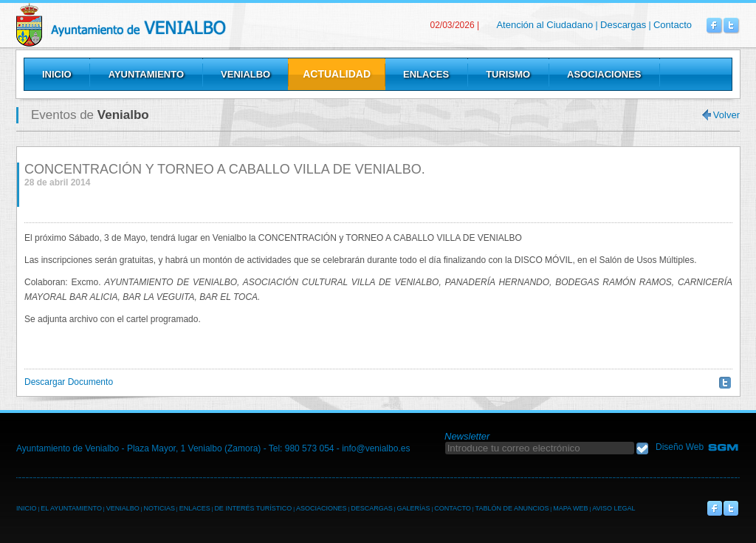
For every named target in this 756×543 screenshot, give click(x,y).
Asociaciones (604, 74)
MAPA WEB (570, 508)
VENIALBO (123, 508)
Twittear (725, 383)
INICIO (27, 508)
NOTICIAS (159, 508)
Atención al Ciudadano (544, 25)
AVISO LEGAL (614, 508)
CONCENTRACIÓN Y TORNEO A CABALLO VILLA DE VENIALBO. (225, 169)
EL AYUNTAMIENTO (71, 508)
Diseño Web (680, 447)
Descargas (623, 25)
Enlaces (426, 74)
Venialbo (158, 25)
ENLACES (195, 508)
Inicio (57, 74)
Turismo (508, 74)
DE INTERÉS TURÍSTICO (253, 508)
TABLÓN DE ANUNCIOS (512, 508)
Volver (726, 115)
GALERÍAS (413, 508)
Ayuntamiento (146, 74)
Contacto (673, 25)
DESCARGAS (372, 508)
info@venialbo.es (376, 448)
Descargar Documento (69, 382)
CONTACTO (453, 508)
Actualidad (337, 74)
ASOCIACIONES (322, 508)
